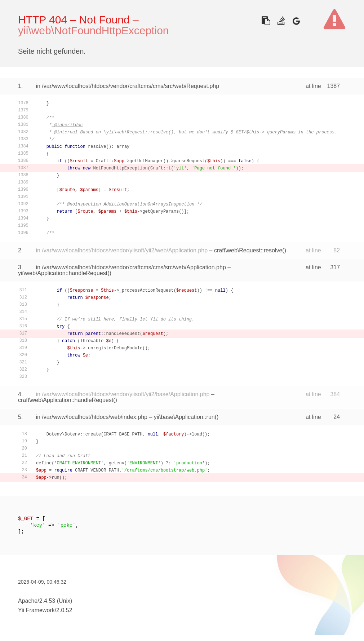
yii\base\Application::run (184, 417)
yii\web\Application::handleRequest (63, 273)
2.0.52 (64, 610)
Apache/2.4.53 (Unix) (45, 601)
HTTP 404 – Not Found (74, 20)
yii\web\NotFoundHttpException (94, 30)
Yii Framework (36, 610)
